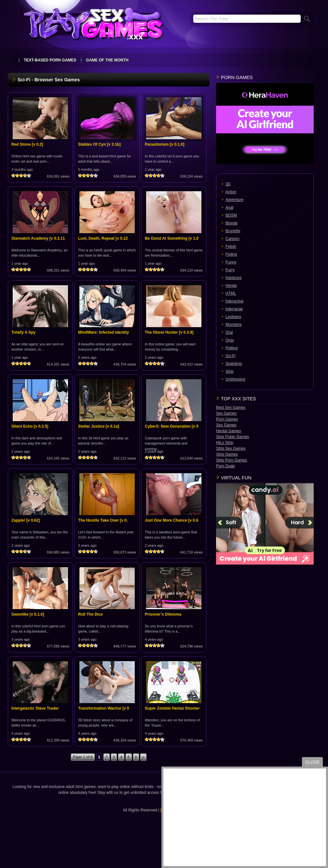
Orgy (230, 340)
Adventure (234, 200)
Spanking (234, 364)
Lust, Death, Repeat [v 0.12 (103, 238)
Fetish (231, 247)
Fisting (231, 254)
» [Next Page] (143, 757)
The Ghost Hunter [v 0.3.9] (169, 332)
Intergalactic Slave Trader (35, 708)
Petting (232, 348)
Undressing (235, 379)
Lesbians (233, 317)
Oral (229, 332)
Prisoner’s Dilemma (163, 614)
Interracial (234, 309)
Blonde (232, 223)
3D (228, 184)
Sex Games (226, 413)
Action (231, 192)
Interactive (234, 301)
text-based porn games (50, 60)
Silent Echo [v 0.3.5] (30, 426)
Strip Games (227, 454)
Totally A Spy (23, 332)
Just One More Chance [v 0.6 (171, 520)
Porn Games (227, 419)
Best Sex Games (231, 407)
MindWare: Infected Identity (103, 332)
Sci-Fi (231, 356)
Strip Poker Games (232, 437)
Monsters (233, 325)
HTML (231, 293)
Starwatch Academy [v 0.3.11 (38, 238)
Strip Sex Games (231, 448)
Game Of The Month (107, 60)
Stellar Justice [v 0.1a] (99, 426)
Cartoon (232, 239)
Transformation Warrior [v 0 (104, 708)
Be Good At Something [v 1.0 (172, 238)
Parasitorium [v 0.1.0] (164, 144)
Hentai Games (229, 431)
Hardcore (233, 278)
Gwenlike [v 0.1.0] (28, 614)
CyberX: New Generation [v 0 (172, 426)
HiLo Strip (225, 443)
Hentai (231, 286)
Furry (230, 270)
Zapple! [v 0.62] (26, 520)
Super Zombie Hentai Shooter (172, 708)
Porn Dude (225, 466)
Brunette (233, 231)
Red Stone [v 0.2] (27, 144)
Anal (229, 207)
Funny (231, 262)
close (312, 762)
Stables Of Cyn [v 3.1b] (99, 144)
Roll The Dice (90, 614)
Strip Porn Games (232, 460)
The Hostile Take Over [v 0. (103, 520)
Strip (230, 371)
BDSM (231, 215)
